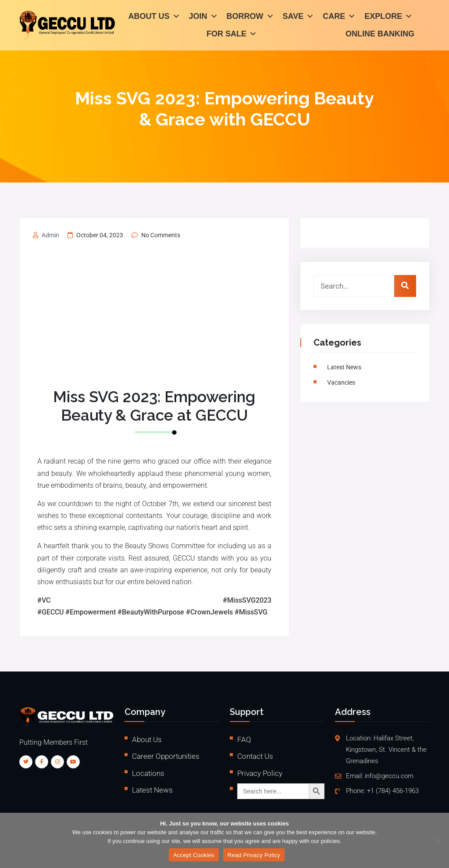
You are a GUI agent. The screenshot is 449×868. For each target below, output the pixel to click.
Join (203, 18)
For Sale (232, 35)
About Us (154, 18)
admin (50, 235)
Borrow (250, 18)
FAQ (244, 739)
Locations (148, 773)
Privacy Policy (260, 773)
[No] (438, 840)
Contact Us (255, 756)
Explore (388, 18)
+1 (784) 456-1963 (393, 791)
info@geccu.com (389, 776)
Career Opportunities (166, 756)
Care (339, 18)
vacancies (342, 382)
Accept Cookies (194, 855)
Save (299, 18)
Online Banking (380, 35)
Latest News (346, 367)
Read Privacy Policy (254, 855)
